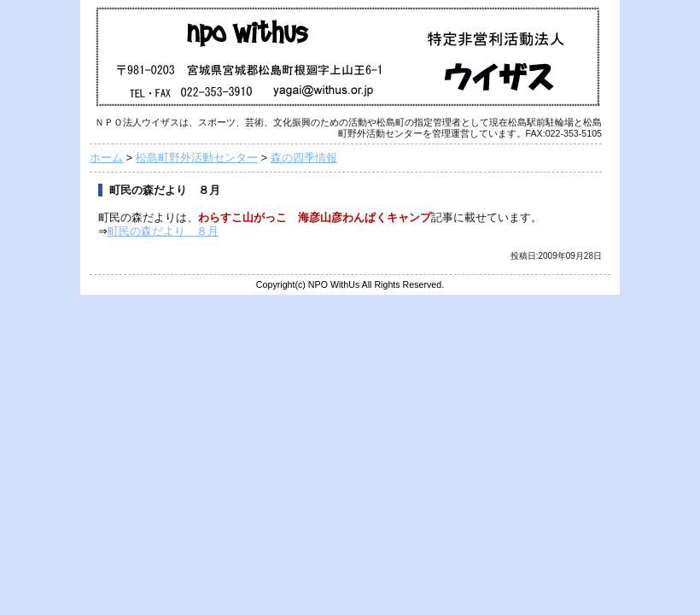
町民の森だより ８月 (163, 231)
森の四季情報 (304, 158)
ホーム (106, 158)
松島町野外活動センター (197, 158)
